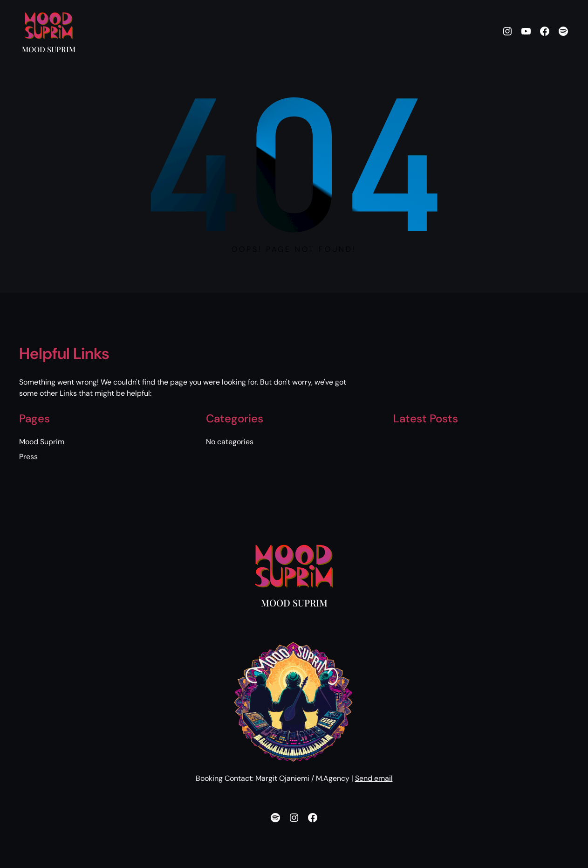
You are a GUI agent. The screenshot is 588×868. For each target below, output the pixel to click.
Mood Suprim (49, 49)
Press (28, 457)
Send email (374, 778)
